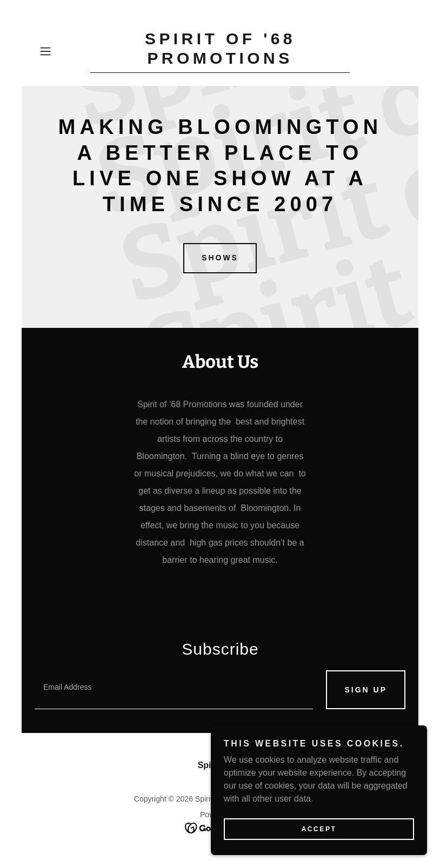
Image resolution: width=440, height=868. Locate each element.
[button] (62, 51)
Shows (220, 258)
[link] (220, 61)
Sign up (366, 690)
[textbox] (174, 690)
